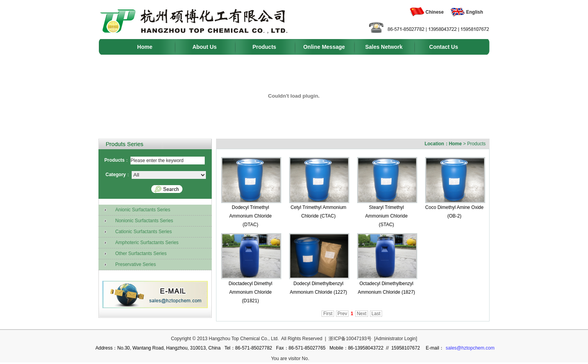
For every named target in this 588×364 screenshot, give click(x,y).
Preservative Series (128, 265)
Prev (342, 314)
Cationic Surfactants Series (136, 232)
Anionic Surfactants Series (135, 210)
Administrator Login (396, 339)
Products (264, 47)
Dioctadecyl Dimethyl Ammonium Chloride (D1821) (250, 292)
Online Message (324, 47)
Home (145, 47)
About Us (204, 47)
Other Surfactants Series (133, 254)
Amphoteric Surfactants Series (139, 243)
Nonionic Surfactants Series (137, 221)
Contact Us (444, 47)
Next (362, 314)
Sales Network (384, 47)
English (475, 12)
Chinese (435, 12)
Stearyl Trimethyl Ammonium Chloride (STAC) (387, 216)
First (328, 314)
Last (376, 314)
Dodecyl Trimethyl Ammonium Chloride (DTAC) (251, 216)
